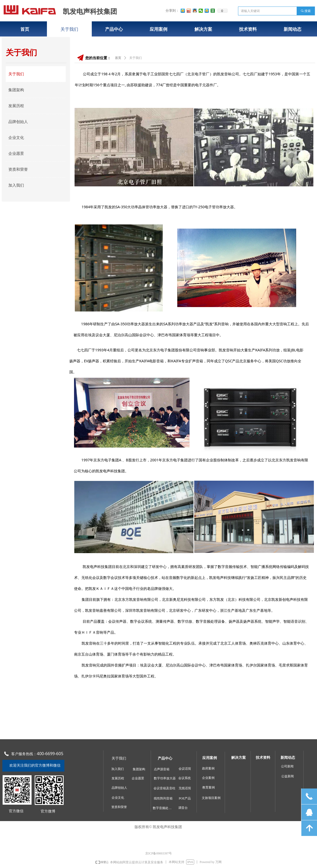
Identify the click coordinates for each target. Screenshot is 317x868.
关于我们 (136, 58)
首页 (118, 58)
